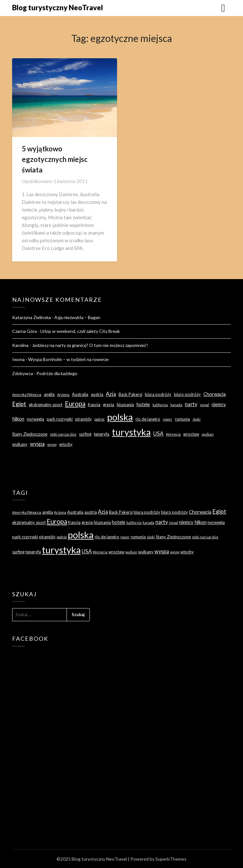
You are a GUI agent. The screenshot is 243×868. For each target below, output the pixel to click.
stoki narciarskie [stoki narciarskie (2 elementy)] (63, 434)
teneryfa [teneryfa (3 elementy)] (102, 434)
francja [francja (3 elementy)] (94, 405)
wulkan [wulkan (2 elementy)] (208, 434)
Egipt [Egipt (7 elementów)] (19, 404)
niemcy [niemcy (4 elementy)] (219, 404)
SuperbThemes (171, 859)
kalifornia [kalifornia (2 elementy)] (160, 405)
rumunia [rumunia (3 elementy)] (182, 419)
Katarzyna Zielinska (31, 317)
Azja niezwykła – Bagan (77, 317)
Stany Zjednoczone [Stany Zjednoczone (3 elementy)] (30, 434)
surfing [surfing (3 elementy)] (85, 434)
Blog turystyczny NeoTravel (58, 8)
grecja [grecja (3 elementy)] (109, 405)
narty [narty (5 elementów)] (191, 404)
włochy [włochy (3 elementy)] (66, 444)
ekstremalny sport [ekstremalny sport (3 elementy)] (46, 405)
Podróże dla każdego (57, 373)
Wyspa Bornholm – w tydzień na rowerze (68, 359)
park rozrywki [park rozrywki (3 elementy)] (60, 419)
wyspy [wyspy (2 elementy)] (52, 444)
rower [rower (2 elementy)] (168, 419)
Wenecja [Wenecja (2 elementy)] (173, 434)
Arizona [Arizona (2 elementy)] (63, 394)
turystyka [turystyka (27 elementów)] (131, 432)
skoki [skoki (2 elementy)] (196, 419)
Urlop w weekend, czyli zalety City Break (80, 331)
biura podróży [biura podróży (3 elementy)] (158, 394)
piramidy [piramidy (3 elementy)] (83, 419)
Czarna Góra (24, 331)
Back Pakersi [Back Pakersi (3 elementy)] (130, 394)
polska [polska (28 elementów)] (120, 417)
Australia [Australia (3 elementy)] (80, 394)
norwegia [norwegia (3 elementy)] (35, 419)
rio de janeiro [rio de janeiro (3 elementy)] (148, 419)
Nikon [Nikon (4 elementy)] (18, 419)
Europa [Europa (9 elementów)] (75, 404)
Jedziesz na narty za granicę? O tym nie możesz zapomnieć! (90, 345)
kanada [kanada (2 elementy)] (176, 405)
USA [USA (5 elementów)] (158, 434)
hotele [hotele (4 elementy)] (143, 404)
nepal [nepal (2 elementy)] (204, 405)
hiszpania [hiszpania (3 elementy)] (125, 405)
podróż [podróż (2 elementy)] (99, 419)
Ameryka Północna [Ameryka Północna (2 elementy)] (27, 394)
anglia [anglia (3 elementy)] (49, 394)
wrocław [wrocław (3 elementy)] (191, 434)
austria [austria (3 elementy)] (97, 394)
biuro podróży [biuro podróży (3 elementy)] (187, 394)
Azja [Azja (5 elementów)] (111, 394)
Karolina (20, 345)
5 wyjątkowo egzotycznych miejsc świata (55, 159)
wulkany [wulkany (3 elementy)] (20, 444)
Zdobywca (23, 373)
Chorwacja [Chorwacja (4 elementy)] (215, 394)
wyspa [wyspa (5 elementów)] (37, 444)
